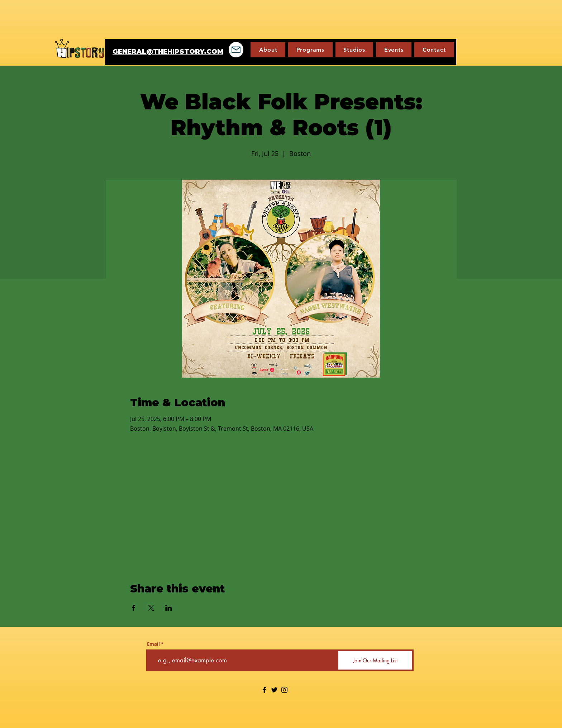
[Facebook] (264, 690)
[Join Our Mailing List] (375, 660)
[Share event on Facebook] (134, 608)
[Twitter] (274, 690)
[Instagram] (284, 690)
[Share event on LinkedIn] (169, 608)
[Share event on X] (151, 608)
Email (153, 644)
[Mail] (236, 50)
